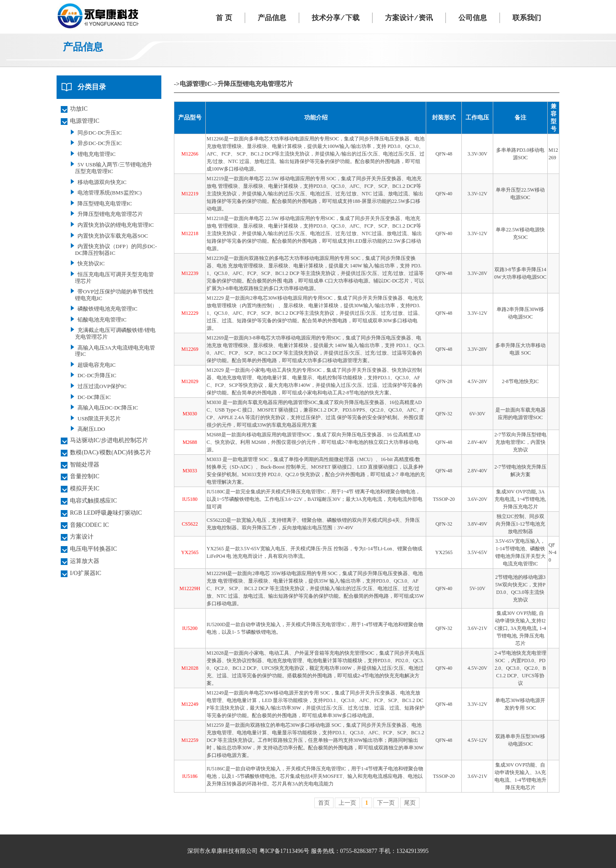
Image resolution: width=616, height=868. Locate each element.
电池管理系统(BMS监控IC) (110, 193)
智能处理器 (85, 465)
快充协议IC (91, 263)
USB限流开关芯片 (99, 418)
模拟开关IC (85, 488)
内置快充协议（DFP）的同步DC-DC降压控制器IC (116, 250)
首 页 (224, 18)
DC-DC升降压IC (97, 375)
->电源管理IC (193, 84)
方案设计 (82, 537)
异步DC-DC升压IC (100, 143)
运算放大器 (85, 561)
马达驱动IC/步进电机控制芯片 (109, 440)
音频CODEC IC (89, 525)
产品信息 (272, 18)
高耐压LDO (91, 429)
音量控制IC (85, 476)
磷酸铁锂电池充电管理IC (107, 309)
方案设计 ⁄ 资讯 (409, 18)
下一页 (386, 803)
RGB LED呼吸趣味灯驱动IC (106, 513)
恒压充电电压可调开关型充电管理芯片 (114, 278)
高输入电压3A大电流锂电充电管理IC (115, 351)
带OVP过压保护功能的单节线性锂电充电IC (114, 295)
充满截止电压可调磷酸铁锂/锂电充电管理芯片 (115, 333)
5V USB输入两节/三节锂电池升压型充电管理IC (114, 168)
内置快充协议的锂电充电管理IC (116, 225)
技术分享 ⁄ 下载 (336, 18)
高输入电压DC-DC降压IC (108, 408)
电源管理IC (85, 121)
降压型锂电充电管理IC (105, 203)
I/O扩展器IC (86, 573)
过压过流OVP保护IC (102, 386)
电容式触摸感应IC (93, 501)
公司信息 (473, 18)
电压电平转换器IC (93, 549)
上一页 (347, 803)
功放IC (79, 109)
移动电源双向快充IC (102, 182)
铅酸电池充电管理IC (102, 320)
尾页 (410, 803)
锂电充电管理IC (97, 154)
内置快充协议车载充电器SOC (113, 236)
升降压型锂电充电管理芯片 (110, 214)
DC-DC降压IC (94, 397)
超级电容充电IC (97, 365)
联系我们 (527, 18)
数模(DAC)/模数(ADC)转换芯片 (111, 452)
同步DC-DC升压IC (100, 133)
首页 (324, 803)
